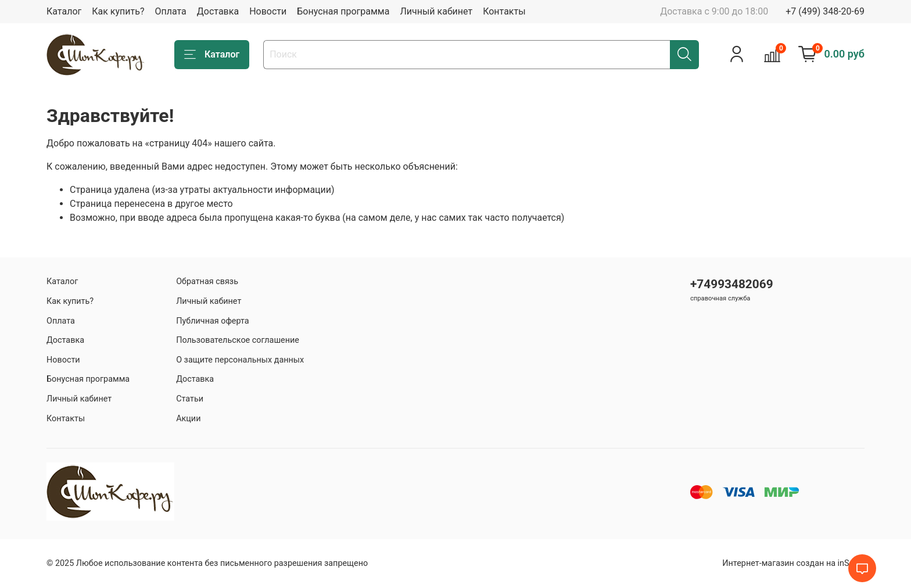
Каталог (64, 11)
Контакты (504, 11)
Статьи (190, 399)
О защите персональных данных (240, 360)
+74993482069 (732, 284)
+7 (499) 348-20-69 (825, 11)
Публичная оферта (213, 321)
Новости (268, 11)
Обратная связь (207, 282)
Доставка (218, 11)
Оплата (170, 11)
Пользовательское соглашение (238, 340)
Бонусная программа (343, 11)
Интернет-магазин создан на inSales (793, 563)
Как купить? (118, 11)
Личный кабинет (436, 11)
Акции (188, 419)
